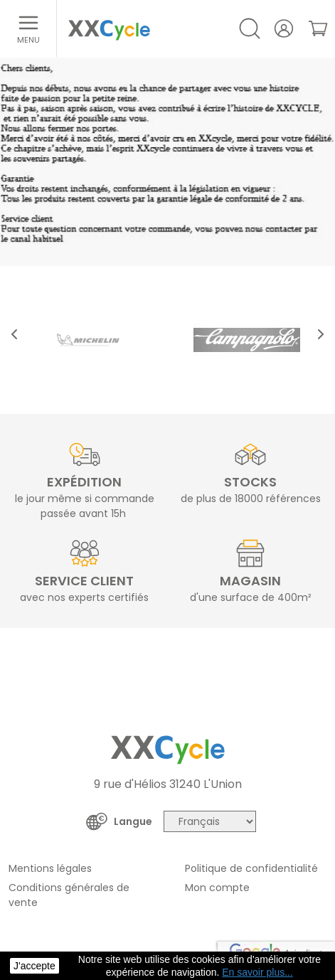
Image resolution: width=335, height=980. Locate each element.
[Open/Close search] (250, 28)
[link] (318, 28)
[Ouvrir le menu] (28, 28)
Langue (133, 821)
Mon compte (217, 888)
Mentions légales (50, 868)
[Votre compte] (284, 28)
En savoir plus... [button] (257, 972)
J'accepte (34, 966)
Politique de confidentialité (251, 868)
